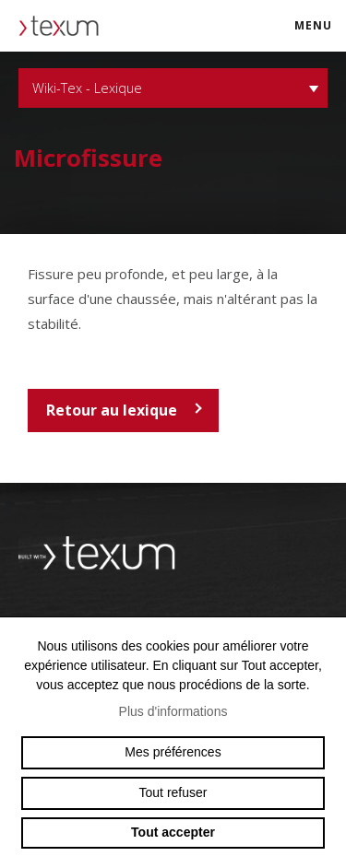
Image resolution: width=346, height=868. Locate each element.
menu (319, 34)
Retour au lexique (112, 410)
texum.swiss (65, 26)
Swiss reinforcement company (106, 554)
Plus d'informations (173, 711)
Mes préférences (173, 752)
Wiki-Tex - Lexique (173, 88)
